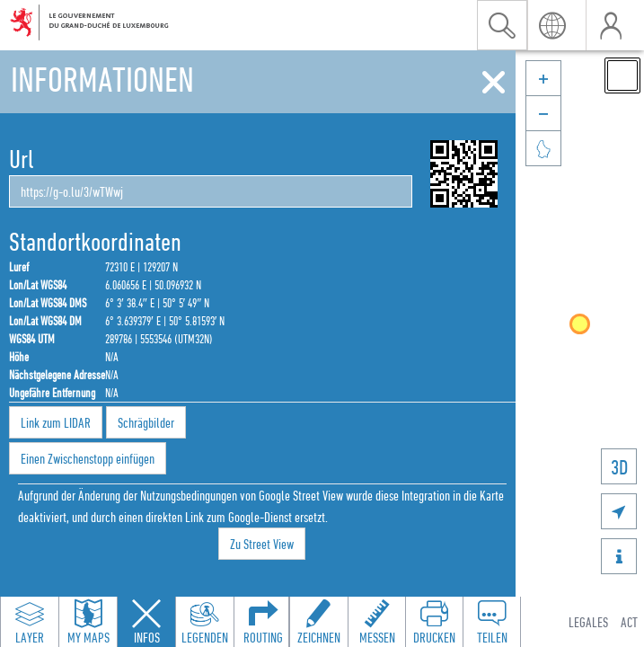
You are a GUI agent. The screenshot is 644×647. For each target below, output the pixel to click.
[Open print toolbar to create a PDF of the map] (434, 622)
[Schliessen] (494, 83)
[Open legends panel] (205, 622)
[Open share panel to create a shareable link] (491, 622)
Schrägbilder (146, 422)
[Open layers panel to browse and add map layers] (30, 622)
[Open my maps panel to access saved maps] (88, 622)
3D (619, 467)
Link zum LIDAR (56, 422)
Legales (588, 622)
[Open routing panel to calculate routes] (263, 622)
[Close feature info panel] (146, 622)
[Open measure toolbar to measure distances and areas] (376, 622)
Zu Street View (262, 544)
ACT (629, 622)
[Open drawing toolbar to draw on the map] (319, 622)
